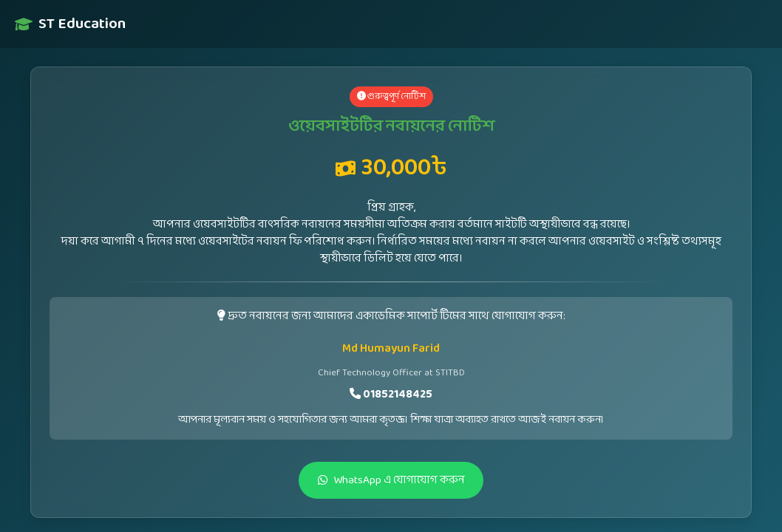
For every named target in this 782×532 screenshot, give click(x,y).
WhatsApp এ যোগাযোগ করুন (391, 480)
